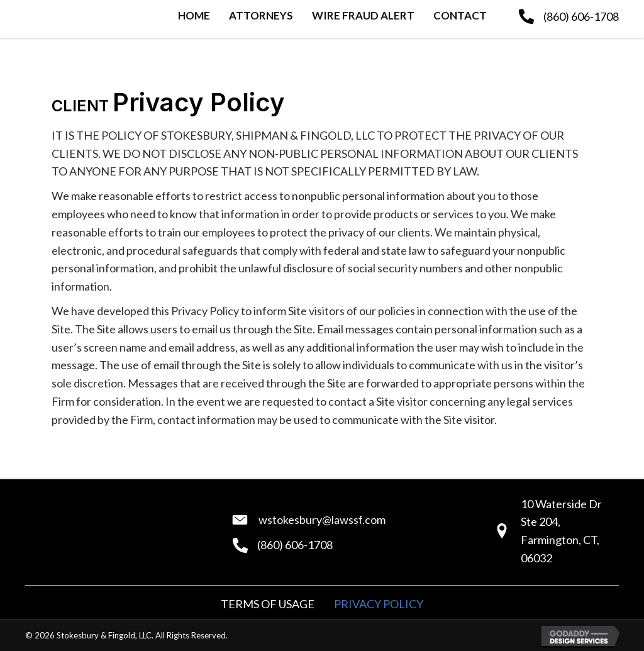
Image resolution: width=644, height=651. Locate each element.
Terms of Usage (268, 604)
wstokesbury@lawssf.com (322, 520)
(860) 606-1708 (581, 16)
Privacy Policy (379, 604)
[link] (194, 17)
